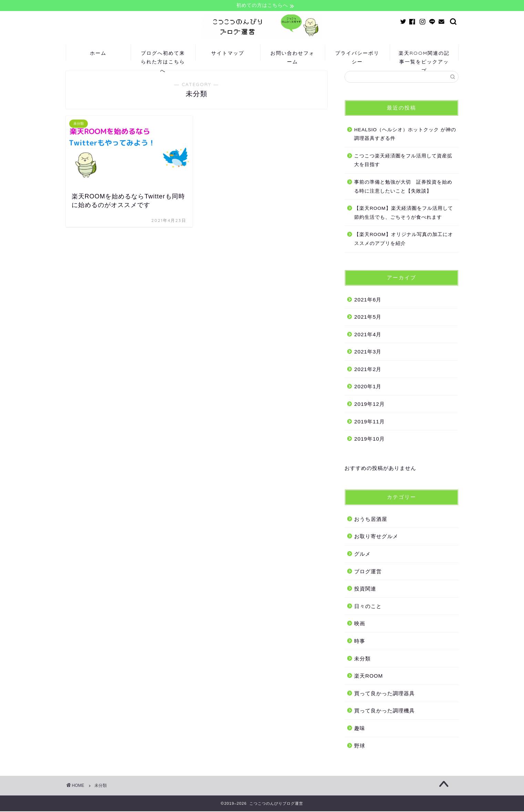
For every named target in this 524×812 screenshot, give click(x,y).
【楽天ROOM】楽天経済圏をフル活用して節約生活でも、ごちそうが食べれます (403, 213)
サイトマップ (228, 53)
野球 (360, 746)
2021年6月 (368, 300)
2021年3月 (368, 352)
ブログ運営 (368, 572)
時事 (360, 642)
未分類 (362, 659)
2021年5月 (368, 317)
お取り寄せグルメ (376, 537)
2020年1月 (368, 387)
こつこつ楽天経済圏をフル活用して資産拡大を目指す (403, 161)
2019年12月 (369, 405)
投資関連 (365, 589)
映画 (360, 624)
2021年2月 (368, 369)
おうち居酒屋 (371, 519)
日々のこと (368, 607)
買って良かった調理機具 (384, 711)
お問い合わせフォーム (292, 56)
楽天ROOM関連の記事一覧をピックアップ (424, 56)
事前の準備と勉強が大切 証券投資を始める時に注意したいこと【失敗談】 (403, 187)
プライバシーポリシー (357, 56)
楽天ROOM (368, 676)
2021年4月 (368, 335)
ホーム (98, 53)
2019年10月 (369, 439)
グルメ (362, 554)
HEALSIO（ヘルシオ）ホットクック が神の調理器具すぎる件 (405, 135)
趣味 (360, 728)
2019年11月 (369, 422)
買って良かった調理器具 (384, 694)
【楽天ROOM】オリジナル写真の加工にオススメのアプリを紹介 (403, 240)
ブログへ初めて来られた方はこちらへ (163, 56)
